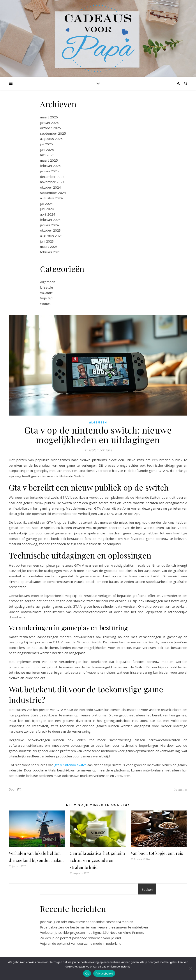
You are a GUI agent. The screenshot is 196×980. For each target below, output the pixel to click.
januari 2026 (49, 123)
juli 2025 (46, 144)
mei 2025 (47, 155)
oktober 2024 (50, 187)
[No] (191, 968)
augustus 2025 (51, 139)
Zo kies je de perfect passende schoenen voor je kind (80, 938)
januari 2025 (49, 171)
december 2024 (52, 177)
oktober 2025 (50, 128)
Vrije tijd (46, 298)
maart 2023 (49, 246)
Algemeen (48, 282)
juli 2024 (46, 203)
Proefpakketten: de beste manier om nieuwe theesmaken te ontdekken (94, 927)
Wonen (45, 303)
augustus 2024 (51, 198)
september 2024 (53, 193)
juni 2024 (47, 209)
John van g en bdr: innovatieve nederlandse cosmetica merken (87, 922)
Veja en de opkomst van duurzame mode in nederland (81, 943)
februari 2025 (50, 166)
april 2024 (48, 214)
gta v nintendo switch (70, 765)
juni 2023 (47, 241)
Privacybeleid (104, 974)
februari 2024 (50, 220)
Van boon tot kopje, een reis (157, 853)
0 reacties (180, 789)
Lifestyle (47, 287)
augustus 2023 (51, 236)
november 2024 (52, 182)
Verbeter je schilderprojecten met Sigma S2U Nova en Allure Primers (92, 932)
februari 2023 (50, 252)
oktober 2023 (50, 230)
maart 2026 (49, 117)
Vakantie (46, 293)
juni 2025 (47, 150)
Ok (87, 974)
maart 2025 (49, 160)
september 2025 (53, 133)
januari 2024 (49, 225)
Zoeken (147, 889)
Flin (20, 789)
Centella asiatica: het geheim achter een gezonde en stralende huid (97, 860)
